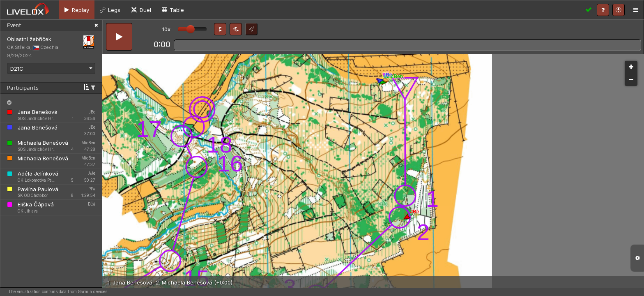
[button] (220, 29)
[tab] (77, 10)
